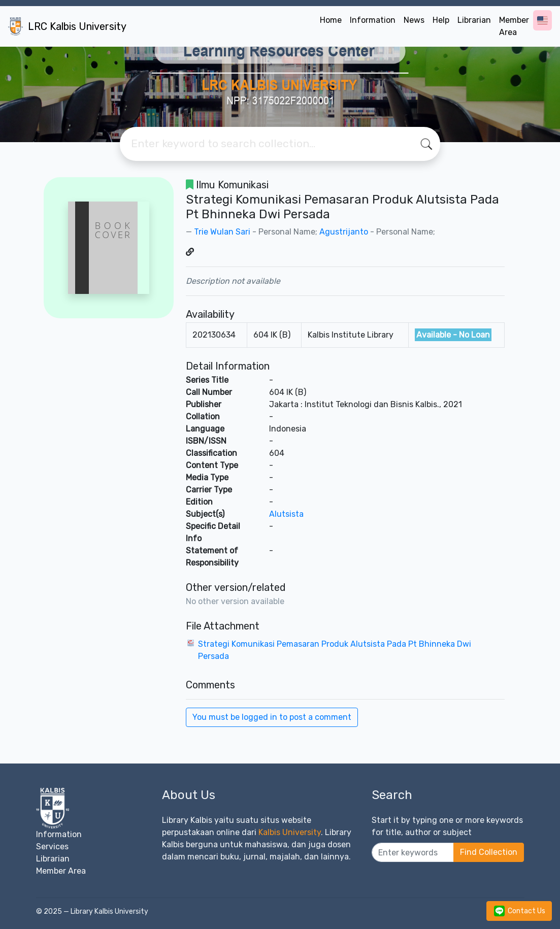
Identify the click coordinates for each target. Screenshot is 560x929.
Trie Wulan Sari (222, 232)
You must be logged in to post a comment (272, 717)
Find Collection (489, 852)
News (414, 20)
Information (373, 20)
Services (52, 847)
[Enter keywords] (413, 852)
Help (441, 20)
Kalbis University (290, 832)
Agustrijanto (344, 232)
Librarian (474, 20)
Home (331, 20)
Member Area (514, 26)
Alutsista (286, 514)
